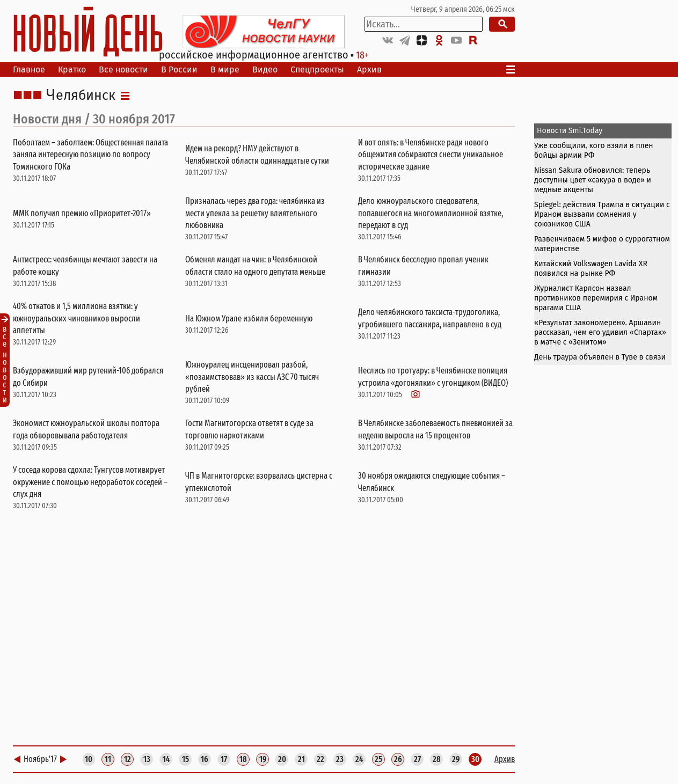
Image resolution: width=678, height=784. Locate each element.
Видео (265, 69)
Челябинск (81, 96)
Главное (29, 69)
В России (179, 69)
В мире (225, 69)
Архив (369, 69)
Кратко (72, 69)
